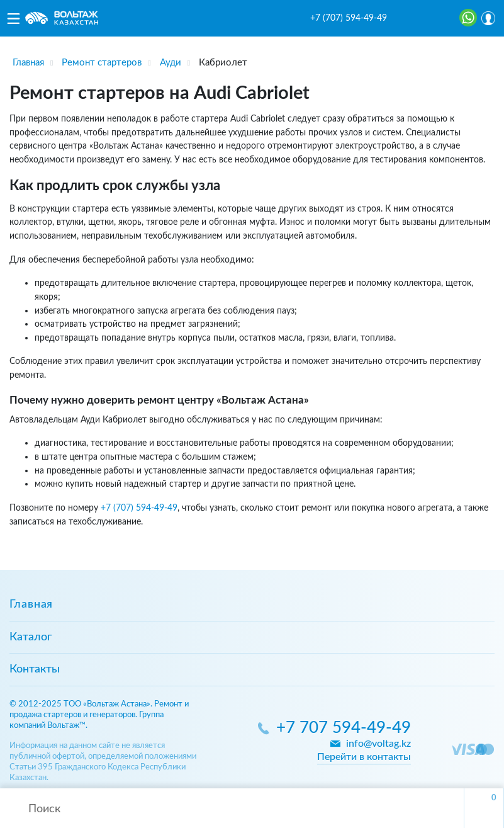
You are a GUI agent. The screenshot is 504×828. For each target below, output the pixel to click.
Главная (31, 604)
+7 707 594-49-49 (344, 728)
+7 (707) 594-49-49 (349, 18)
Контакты (35, 669)
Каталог (31, 637)
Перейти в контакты (364, 757)
